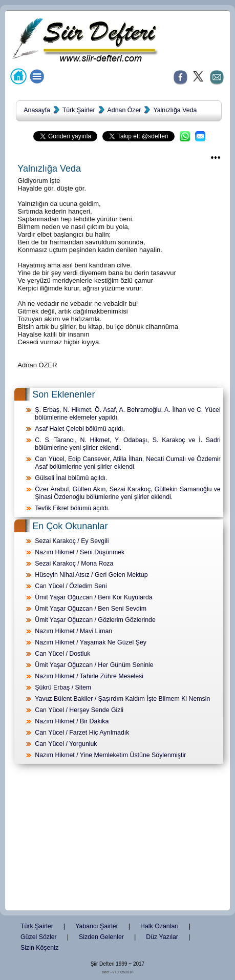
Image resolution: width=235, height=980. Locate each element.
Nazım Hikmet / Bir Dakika (72, 721)
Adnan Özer (124, 110)
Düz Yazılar (162, 937)
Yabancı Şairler (97, 926)
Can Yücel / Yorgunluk (66, 744)
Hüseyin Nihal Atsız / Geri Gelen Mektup (91, 575)
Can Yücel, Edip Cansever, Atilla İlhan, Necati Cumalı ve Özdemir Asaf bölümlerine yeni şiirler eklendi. (127, 463)
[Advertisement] (118, 839)
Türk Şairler (79, 110)
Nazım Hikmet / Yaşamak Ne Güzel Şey (91, 642)
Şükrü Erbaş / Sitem (63, 687)
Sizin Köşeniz (39, 948)
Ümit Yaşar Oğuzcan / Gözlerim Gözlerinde (95, 620)
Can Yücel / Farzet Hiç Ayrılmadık (82, 733)
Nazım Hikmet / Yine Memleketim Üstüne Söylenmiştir (110, 755)
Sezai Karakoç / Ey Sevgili (72, 541)
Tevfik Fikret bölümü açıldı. (72, 508)
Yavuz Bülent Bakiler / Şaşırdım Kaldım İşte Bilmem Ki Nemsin (122, 699)
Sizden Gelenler (101, 937)
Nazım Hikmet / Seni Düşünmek (80, 552)
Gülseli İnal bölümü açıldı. (71, 478)
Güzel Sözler (39, 937)
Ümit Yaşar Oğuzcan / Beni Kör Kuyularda (93, 597)
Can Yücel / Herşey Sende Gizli (79, 710)
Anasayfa (37, 110)
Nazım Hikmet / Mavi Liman (73, 631)
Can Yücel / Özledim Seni (71, 586)
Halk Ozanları (159, 926)
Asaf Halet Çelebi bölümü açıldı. (80, 429)
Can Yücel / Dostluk (62, 654)
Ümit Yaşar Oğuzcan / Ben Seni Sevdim (91, 609)
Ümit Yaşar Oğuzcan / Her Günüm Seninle (94, 665)
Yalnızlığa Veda (175, 110)
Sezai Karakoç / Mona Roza (74, 564)
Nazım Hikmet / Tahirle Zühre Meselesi (89, 676)
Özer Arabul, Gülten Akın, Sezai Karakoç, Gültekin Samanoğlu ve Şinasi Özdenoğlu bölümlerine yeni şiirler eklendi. (127, 493)
